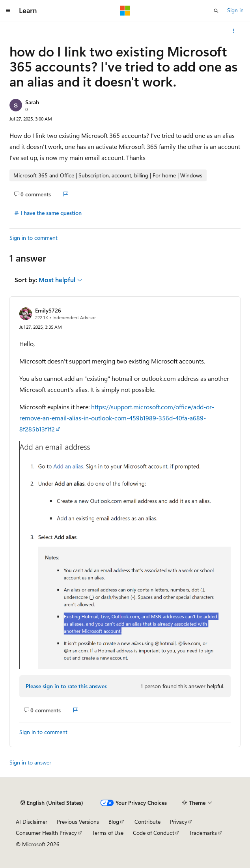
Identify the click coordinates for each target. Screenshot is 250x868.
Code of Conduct (154, 833)
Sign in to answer (30, 762)
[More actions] (234, 31)
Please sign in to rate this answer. (66, 686)
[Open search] (216, 11)
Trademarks (203, 833)
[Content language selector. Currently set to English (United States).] (52, 803)
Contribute (147, 822)
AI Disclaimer (32, 822)
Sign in (235, 10)
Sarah (32, 102)
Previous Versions (78, 822)
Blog (114, 822)
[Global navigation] (8, 11)
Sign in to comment (34, 238)
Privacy (179, 822)
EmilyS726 (48, 310)
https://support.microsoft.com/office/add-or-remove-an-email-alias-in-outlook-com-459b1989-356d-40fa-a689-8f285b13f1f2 (117, 418)
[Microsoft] (125, 11)
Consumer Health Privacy (46, 833)
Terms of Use (108, 833)
